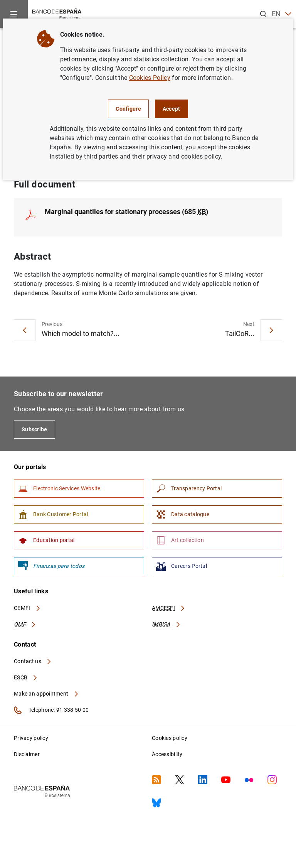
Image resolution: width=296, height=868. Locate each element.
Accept (172, 109)
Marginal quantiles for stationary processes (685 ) (126, 212)
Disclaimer (27, 754)
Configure (128, 109)
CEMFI (27, 608)
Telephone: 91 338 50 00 (51, 710)
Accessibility (167, 754)
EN (282, 14)
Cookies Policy (150, 78)
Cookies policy (170, 738)
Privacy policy (31, 738)
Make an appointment (46, 694)
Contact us (33, 661)
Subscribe (34, 429)
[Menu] (14, 14)
